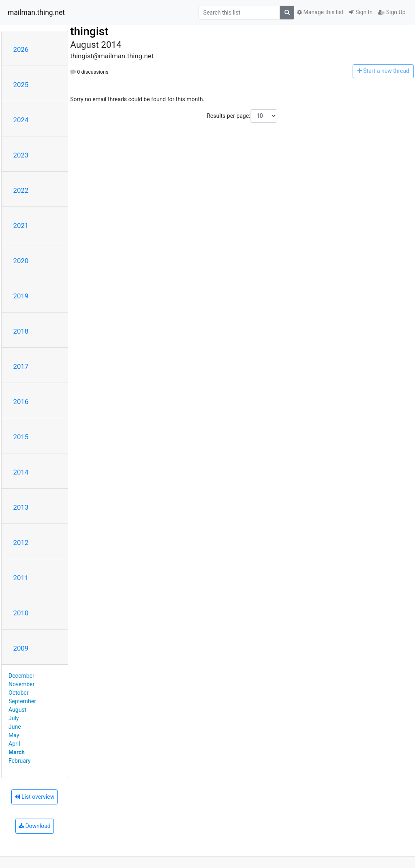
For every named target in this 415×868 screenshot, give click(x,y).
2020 (21, 261)
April (14, 744)
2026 (21, 49)
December (21, 676)
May (14, 735)
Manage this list (320, 12)
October (18, 693)
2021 (21, 226)
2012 (21, 542)
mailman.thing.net (36, 13)
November (21, 684)
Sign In (361, 12)
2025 (21, 85)
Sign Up (392, 12)
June (15, 727)
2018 (21, 331)
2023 (21, 155)
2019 (21, 296)
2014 (21, 472)
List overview (34, 797)
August (17, 710)
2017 (21, 366)
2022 (21, 190)
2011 (21, 578)
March (17, 752)
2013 (21, 507)
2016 (21, 402)
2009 (21, 648)
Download (35, 826)
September (22, 701)
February (19, 761)
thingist (89, 31)
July (14, 718)
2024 (21, 120)
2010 (21, 613)
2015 (21, 437)
